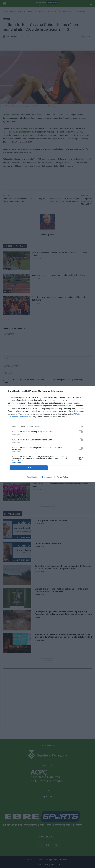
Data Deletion (33, 477)
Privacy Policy (62, 477)
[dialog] (47, 434)
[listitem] (48, 426)
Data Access (47, 477)
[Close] (90, 391)
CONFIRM (29, 468)
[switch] (81, 432)
